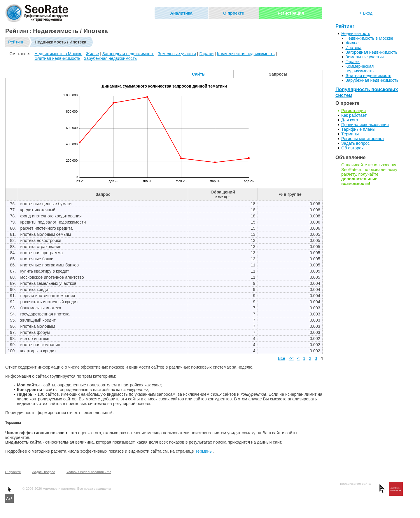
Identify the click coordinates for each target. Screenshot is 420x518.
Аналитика (181, 13)
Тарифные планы (358, 129)
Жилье (92, 54)
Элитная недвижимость (57, 58)
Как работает (354, 115)
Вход (368, 13)
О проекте (234, 13)
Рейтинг (16, 42)
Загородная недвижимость (128, 54)
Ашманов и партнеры (60, 489)
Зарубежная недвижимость (110, 58)
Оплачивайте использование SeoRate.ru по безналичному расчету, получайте (369, 174)
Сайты (199, 74)
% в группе (290, 194)
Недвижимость (356, 34)
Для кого (350, 120)
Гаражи (207, 54)
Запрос (103, 194)
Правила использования (365, 125)
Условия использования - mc (89, 472)
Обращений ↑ (223, 194)
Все (282, 358)
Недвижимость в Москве (58, 54)
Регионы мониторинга (363, 139)
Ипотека (353, 48)
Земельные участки (177, 54)
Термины (204, 451)
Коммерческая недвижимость (246, 54)
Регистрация (291, 13)
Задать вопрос (355, 143)
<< (291, 358)
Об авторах (352, 148)
